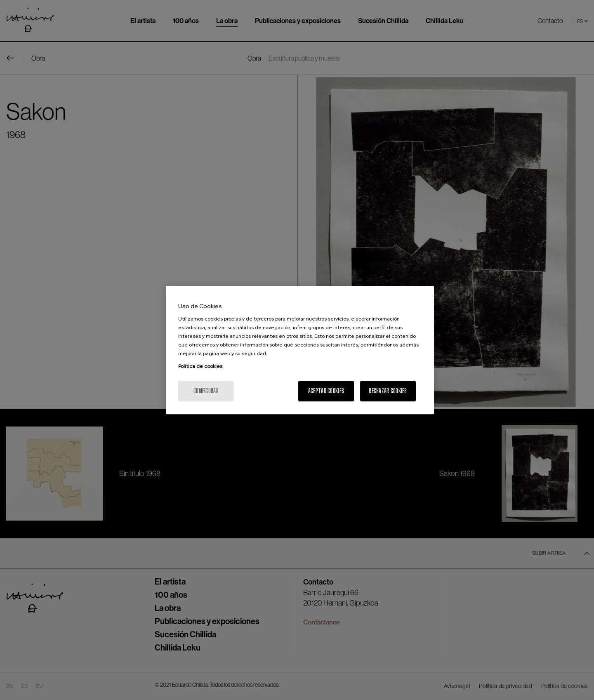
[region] (300, 350)
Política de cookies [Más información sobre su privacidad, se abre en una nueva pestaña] (200, 366)
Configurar (206, 391)
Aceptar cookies (326, 391)
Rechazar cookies (388, 391)
